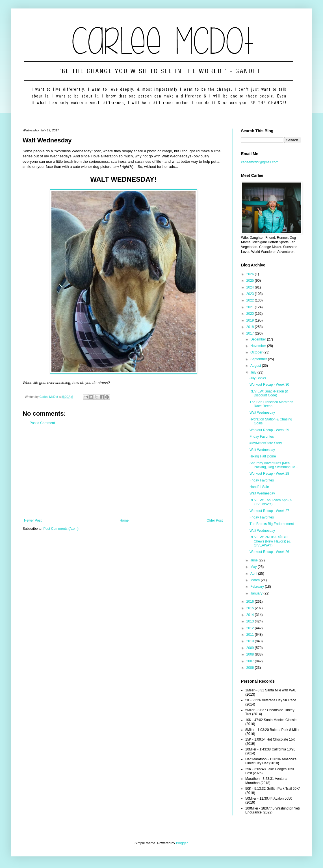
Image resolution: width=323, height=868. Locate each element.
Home (124, 520)
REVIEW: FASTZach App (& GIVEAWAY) (271, 502)
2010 (251, 641)
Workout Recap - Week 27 (269, 511)
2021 (251, 307)
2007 (251, 661)
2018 (251, 327)
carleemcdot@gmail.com (260, 162)
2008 (251, 654)
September (259, 359)
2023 (251, 294)
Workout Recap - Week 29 (269, 430)
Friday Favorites (262, 437)
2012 (251, 628)
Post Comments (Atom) (61, 529)
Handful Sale (259, 487)
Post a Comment (42, 423)
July (254, 372)
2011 (251, 635)
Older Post (215, 520)
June (254, 560)
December (259, 339)
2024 (251, 287)
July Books (258, 378)
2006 (251, 668)
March (256, 580)
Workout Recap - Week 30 (269, 385)
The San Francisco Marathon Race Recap (271, 404)
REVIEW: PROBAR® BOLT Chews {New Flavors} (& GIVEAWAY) (270, 541)
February (258, 587)
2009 (251, 648)
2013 (251, 621)
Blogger (182, 843)
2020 (251, 314)
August (256, 366)
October (257, 352)
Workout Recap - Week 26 (269, 552)
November (259, 346)
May (254, 567)
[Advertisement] (123, 472)
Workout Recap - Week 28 (269, 474)
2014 (251, 615)
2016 (251, 602)
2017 (251, 333)
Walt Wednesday (262, 413)
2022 (251, 300)
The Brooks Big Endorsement (272, 524)
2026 (251, 274)
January (257, 593)
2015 (251, 608)
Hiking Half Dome (263, 456)
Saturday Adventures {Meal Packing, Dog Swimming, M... (274, 465)
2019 (251, 320)
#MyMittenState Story (266, 443)
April (254, 574)
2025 (251, 281)
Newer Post (33, 520)
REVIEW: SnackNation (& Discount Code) (269, 393)
